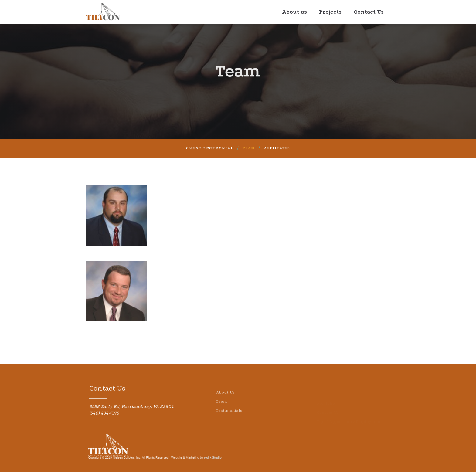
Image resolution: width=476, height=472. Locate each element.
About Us (225, 401)
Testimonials (229, 419)
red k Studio (210, 458)
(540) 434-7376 (104, 416)
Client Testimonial (210, 148)
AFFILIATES (277, 148)
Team (249, 148)
